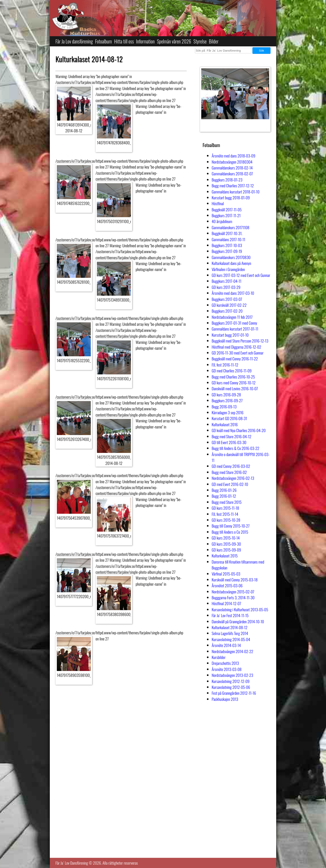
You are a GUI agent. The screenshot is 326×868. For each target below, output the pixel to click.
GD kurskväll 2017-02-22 (229, 305)
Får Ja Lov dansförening (74, 41)
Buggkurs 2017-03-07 (227, 299)
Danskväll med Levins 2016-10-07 (235, 388)
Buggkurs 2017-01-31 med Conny (234, 323)
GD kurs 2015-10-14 (226, 538)
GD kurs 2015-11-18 (225, 508)
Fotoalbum (103, 41)
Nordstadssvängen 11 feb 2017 (232, 317)
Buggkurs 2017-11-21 (226, 215)
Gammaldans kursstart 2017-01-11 (235, 329)
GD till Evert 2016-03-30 (229, 442)
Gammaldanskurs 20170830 (231, 257)
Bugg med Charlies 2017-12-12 (233, 185)
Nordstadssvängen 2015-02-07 (233, 592)
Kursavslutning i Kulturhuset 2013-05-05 (240, 609)
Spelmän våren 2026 (174, 41)
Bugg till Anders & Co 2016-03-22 (235, 448)
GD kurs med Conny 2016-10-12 (234, 383)
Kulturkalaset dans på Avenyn (231, 263)
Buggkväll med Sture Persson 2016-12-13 (240, 341)
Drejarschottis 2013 (225, 663)
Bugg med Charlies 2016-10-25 (233, 377)
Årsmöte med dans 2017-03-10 (233, 293)
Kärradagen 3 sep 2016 (228, 412)
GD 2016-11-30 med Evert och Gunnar (238, 353)
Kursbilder (219, 657)
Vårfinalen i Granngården (228, 269)
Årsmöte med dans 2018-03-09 (233, 156)
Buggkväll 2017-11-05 (227, 209)
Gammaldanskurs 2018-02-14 (232, 168)
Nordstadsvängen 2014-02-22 (232, 651)
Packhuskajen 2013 (225, 699)
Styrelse (200, 41)
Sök (262, 51)
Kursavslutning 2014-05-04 (231, 639)
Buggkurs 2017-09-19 (227, 251)
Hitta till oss (124, 41)
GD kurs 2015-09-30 (226, 544)
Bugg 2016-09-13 (224, 407)
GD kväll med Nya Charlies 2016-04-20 (239, 430)
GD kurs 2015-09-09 (226, 550)
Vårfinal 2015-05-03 (226, 574)
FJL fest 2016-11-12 (225, 365)
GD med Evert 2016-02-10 (230, 484)
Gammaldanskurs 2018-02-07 (232, 174)
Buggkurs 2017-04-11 (227, 281)
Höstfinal (218, 203)
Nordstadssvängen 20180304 (232, 162)
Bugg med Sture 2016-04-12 (231, 436)
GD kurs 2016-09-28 (226, 395)
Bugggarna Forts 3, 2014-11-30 (233, 597)
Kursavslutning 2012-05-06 (231, 687)
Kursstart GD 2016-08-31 (229, 418)
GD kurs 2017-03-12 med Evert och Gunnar (241, 275)
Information (145, 41)
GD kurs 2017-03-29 (226, 287)
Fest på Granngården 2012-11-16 (234, 693)
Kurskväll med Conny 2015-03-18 (235, 580)
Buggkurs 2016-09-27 (227, 400)
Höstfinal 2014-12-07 (226, 603)
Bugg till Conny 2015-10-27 (231, 526)
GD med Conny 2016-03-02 (231, 466)
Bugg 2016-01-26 (224, 490)
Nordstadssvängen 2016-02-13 (233, 478)
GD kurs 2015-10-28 (226, 520)
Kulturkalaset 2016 (225, 424)
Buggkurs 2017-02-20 (227, 311)
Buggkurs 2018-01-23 (227, 180)
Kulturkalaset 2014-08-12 (230, 627)
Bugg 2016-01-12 (224, 496)
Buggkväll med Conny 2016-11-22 (235, 359)
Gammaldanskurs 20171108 (230, 227)
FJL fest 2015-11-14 (225, 514)
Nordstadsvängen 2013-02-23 (232, 675)
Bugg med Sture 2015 (227, 502)
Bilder (214, 41)
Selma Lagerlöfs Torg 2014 (230, 633)
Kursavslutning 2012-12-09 (231, 681)
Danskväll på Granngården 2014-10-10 (238, 621)
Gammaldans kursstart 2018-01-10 (236, 192)
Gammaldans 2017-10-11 (228, 239)
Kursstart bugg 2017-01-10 (230, 335)
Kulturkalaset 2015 (225, 556)
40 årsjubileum (222, 221)
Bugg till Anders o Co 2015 (230, 532)
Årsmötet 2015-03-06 (227, 585)
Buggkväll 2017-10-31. (227, 233)
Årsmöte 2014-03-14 (226, 645)
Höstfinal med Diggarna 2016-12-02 (236, 347)
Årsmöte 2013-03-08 (227, 669)
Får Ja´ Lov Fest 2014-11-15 (230, 615)
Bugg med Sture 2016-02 (229, 472)
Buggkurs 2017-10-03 (227, 245)
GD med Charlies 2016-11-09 (232, 371)
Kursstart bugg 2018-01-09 (231, 197)
